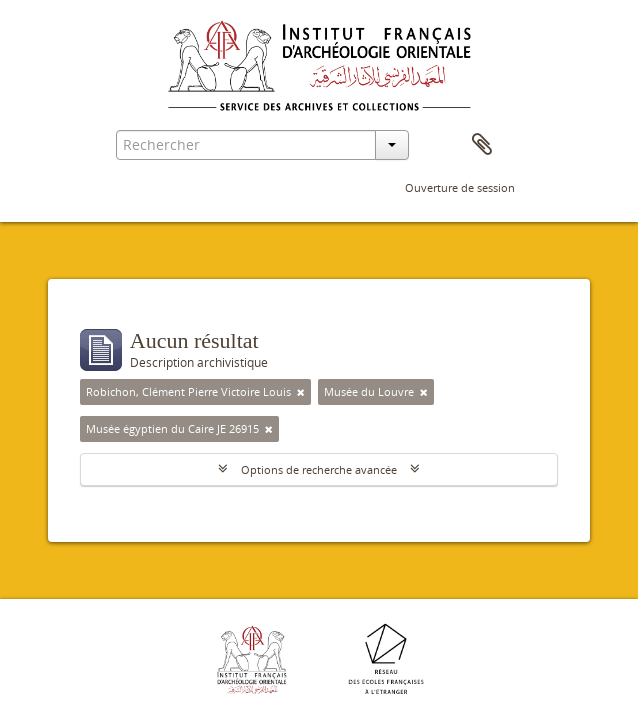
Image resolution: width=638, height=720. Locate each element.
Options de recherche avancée (319, 469)
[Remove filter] (301, 392)
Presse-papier (482, 145)
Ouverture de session (460, 187)
